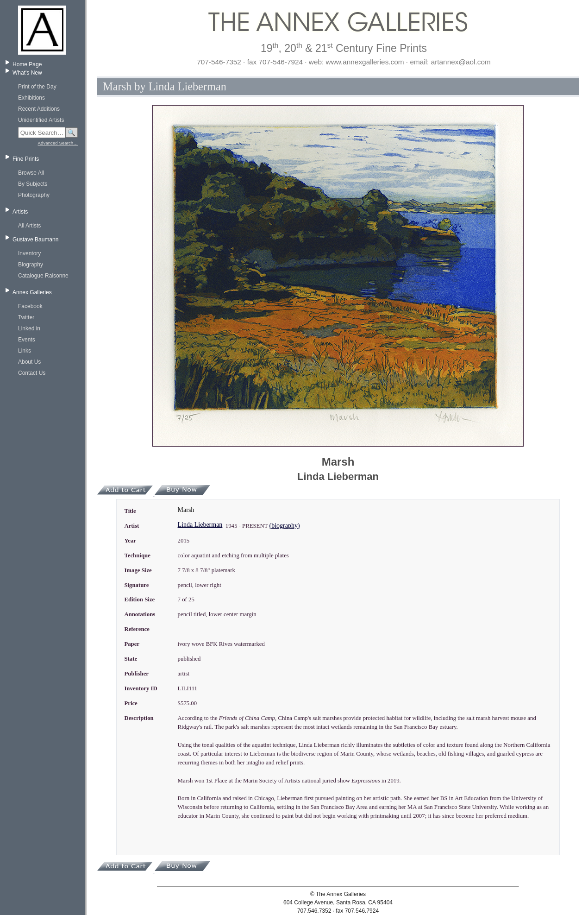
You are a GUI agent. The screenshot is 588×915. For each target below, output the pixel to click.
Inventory (29, 253)
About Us (29, 362)
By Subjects (33, 184)
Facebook (30, 306)
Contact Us (32, 373)
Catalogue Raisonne (43, 276)
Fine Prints (26, 159)
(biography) (284, 526)
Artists (20, 212)
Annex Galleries (32, 292)
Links (25, 351)
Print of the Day (37, 87)
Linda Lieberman (200, 525)
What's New (27, 73)
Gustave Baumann (35, 240)
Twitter (26, 317)
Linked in (29, 328)
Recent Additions (39, 109)
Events (27, 340)
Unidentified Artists (41, 120)
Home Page (27, 64)
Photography (34, 195)
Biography (31, 265)
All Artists (29, 226)
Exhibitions (31, 98)
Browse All (31, 173)
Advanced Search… (58, 143)
